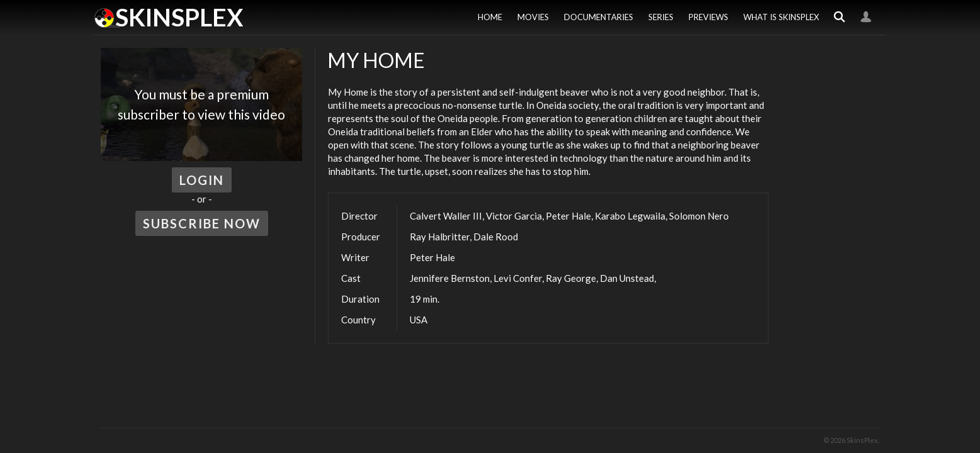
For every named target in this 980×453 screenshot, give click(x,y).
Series (661, 17)
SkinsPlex (179, 17)
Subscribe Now (202, 223)
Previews (708, 17)
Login (866, 17)
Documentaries (599, 17)
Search (840, 17)
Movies (533, 17)
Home (490, 17)
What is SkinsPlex (781, 17)
